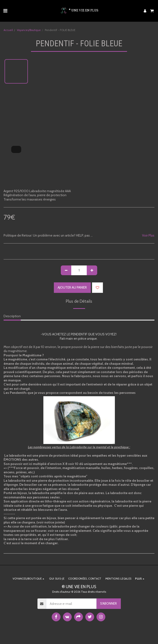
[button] (5, 11)
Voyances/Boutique (29, 30)
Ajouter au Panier (72, 287)
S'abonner (108, 603)
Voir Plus (148, 235)
